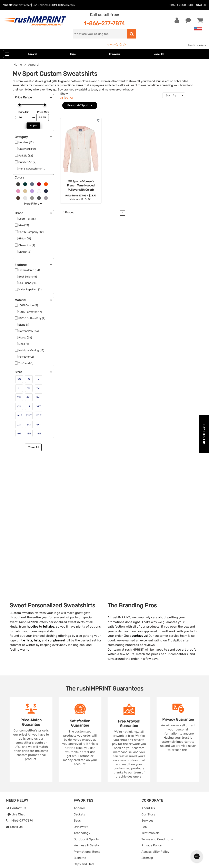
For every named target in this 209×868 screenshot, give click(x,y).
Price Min (24, 112)
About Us (148, 673)
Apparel (32, 54)
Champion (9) (27, 245)
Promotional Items (87, 717)
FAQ (144, 692)
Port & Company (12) (31, 232)
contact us (139, 501)
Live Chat (16, 680)
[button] (204, 434)
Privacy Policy (152, 711)
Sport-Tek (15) (27, 219)
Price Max (43, 112)
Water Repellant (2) (30, 289)
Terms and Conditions (157, 704)
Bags (73, 54)
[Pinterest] (28, 789)
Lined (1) (23, 344)
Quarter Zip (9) (27, 162)
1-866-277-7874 (104, 23)
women (49, 85)
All (72, 98)
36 (62, 98)
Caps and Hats (84, 729)
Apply (33, 125)
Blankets (80, 723)
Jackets (79, 680)
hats (37, 506)
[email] (33, 755)
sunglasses (56, 506)
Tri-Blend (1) (26, 363)
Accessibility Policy (155, 717)
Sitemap (147, 723)
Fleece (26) (25, 338)
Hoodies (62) (26, 142)
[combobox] (174, 95)
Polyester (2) (26, 357)
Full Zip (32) (26, 156)
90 (67, 98)
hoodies (32, 492)
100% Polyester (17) (30, 312)
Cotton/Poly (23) (28, 331)
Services (147, 686)
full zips (49, 492)
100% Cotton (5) (28, 305)
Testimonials (197, 45)
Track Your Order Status (188, 5)
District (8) (25, 252)
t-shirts (27, 506)
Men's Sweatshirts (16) (32, 169)
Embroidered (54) (29, 270)
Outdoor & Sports (86, 704)
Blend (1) (24, 325)
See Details (68, 5)
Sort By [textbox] (171, 95)
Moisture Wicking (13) (31, 350)
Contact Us (16, 673)
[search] (100, 34)
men (36, 85)
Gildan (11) (25, 238)
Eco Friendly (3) (28, 283)
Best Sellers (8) (28, 277)
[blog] (21, 789)
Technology (82, 698)
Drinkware (115, 54)
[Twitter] (15, 789)
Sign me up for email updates (31, 763)
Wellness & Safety (86, 711)
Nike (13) (24, 225)
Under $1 (159, 54)
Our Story (148, 680)
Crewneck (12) (27, 149)
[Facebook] (9, 789)
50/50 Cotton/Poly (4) (32, 318)
